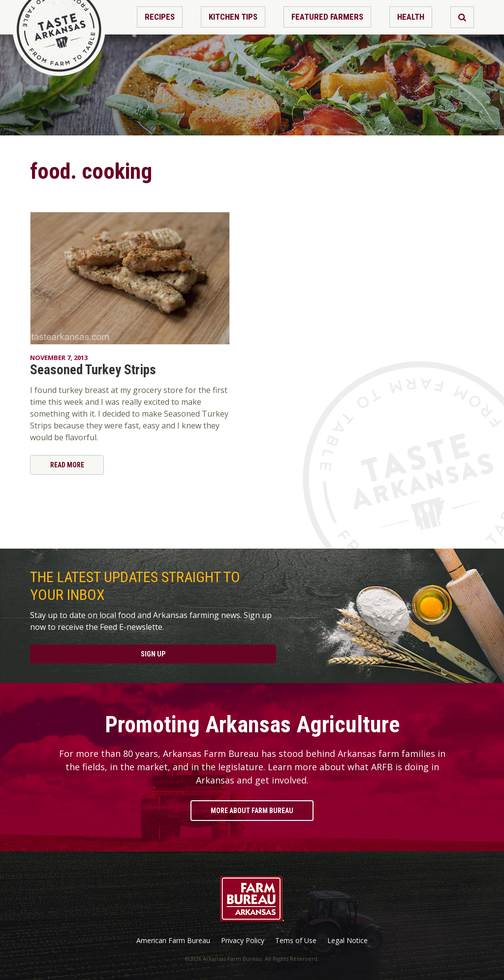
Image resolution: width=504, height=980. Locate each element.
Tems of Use (296, 941)
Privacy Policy (243, 941)
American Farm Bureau (173, 941)
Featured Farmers (327, 17)
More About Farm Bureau (252, 811)
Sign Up (153, 654)
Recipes (160, 17)
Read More (67, 465)
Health (411, 17)
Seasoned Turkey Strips (93, 370)
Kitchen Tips (233, 17)
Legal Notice (347, 941)
